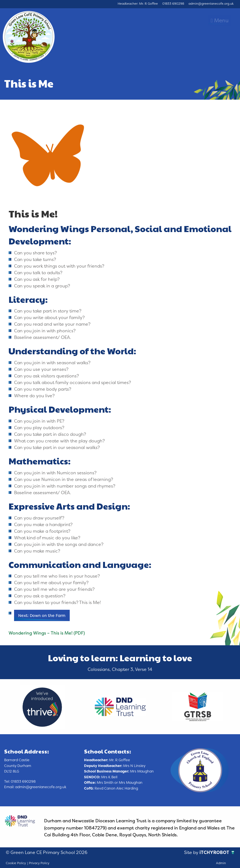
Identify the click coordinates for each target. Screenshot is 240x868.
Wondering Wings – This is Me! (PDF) (47, 633)
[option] (43, 707)
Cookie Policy (16, 863)
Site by (192, 852)
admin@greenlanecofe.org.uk (211, 4)
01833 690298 (173, 4)
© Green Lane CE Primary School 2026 (47, 852)
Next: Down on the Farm (42, 616)
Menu (220, 20)
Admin (221, 863)
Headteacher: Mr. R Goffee (138, 4)
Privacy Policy (39, 863)
